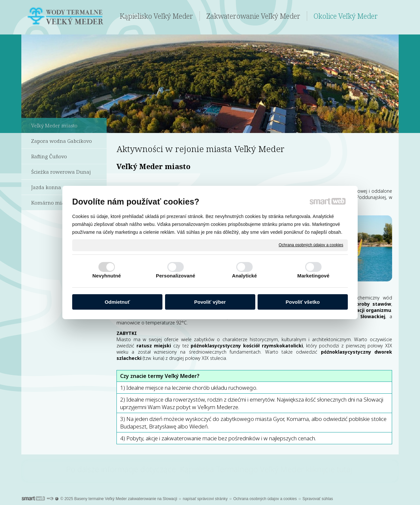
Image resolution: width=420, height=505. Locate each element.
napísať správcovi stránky (205, 499)
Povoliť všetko (303, 302)
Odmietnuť (117, 302)
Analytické (244, 276)
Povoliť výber (210, 302)
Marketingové (313, 276)
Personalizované (176, 276)
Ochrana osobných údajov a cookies (311, 245)
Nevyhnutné (107, 276)
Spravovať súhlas (318, 499)
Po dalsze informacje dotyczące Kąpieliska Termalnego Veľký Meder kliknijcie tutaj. (210, 469)
